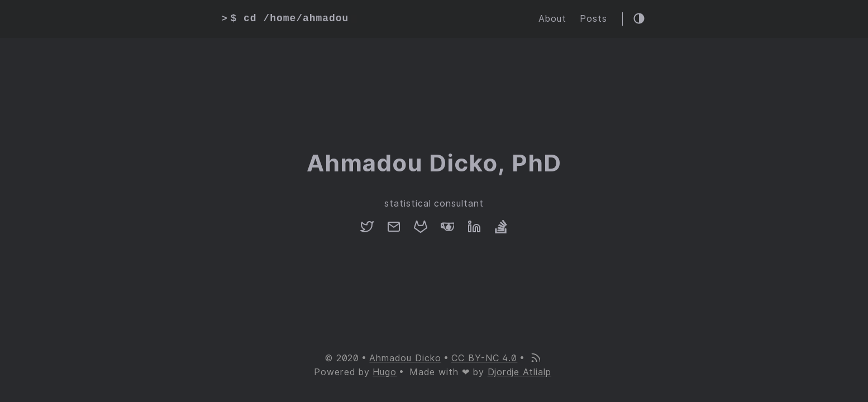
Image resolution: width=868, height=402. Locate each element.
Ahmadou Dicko (405, 358)
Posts (593, 19)
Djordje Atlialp (519, 372)
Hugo (385, 372)
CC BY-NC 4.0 (485, 358)
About (552, 19)
